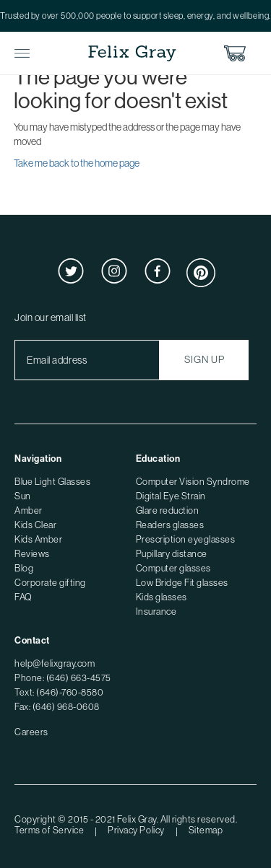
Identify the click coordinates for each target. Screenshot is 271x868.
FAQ (23, 597)
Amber (29, 510)
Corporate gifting (50, 583)
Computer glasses (173, 568)
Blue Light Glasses (52, 482)
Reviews (32, 554)
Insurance (156, 611)
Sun (23, 496)
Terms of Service (49, 830)
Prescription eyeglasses (186, 539)
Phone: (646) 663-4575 (63, 678)
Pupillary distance (172, 554)
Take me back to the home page (77, 163)
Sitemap (206, 830)
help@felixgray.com (55, 663)
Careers (31, 732)
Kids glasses (162, 597)
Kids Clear (35, 525)
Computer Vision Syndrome (193, 482)
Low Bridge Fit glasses (182, 583)
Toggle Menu (22, 54)
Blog (24, 568)
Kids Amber (38, 539)
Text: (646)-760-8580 (59, 692)
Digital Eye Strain (171, 496)
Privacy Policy (136, 830)
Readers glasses (170, 525)
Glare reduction (168, 510)
